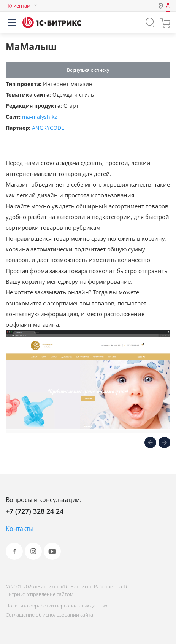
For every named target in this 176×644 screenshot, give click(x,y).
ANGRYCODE (48, 128)
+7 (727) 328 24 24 (35, 511)
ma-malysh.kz (40, 117)
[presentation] (150, 443)
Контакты (20, 529)
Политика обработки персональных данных (56, 606)
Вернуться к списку (88, 70)
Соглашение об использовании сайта (49, 615)
